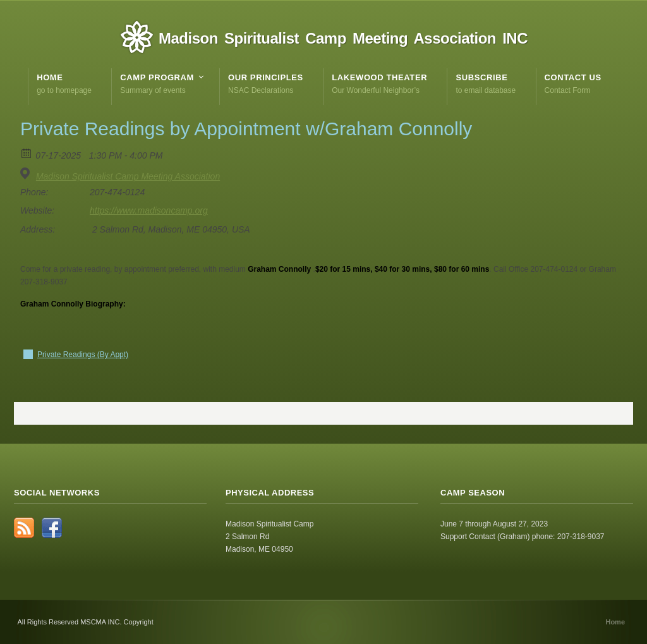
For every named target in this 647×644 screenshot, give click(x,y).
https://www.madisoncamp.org (149, 210)
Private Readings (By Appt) (83, 355)
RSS (24, 528)
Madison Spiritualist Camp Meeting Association (128, 176)
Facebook (52, 528)
